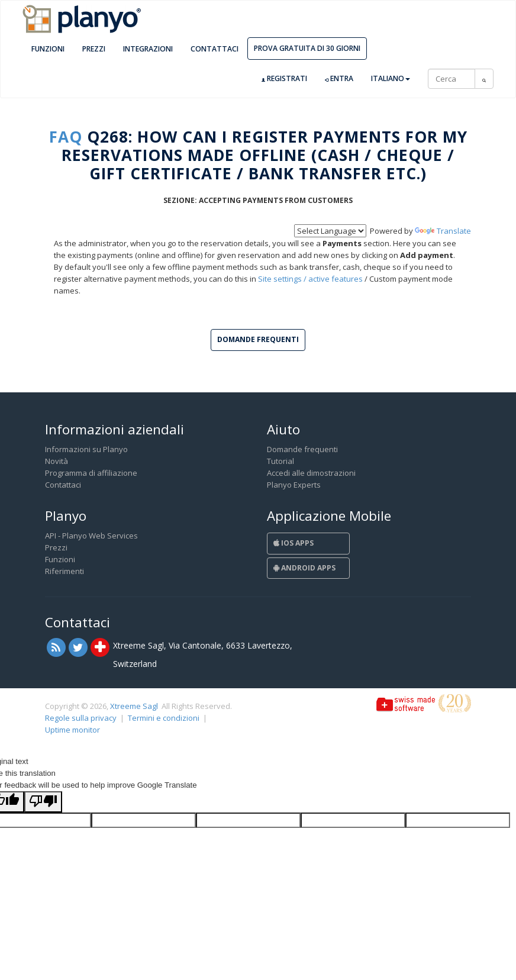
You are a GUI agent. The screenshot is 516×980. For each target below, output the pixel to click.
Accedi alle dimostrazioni (311, 473)
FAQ (66, 137)
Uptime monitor (72, 730)
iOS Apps (294, 543)
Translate (443, 231)
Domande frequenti (302, 449)
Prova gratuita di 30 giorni (307, 48)
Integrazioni (148, 49)
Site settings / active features (310, 279)
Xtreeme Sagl (134, 706)
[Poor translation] (43, 802)
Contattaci (215, 49)
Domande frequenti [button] (258, 339)
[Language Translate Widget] (330, 231)
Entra (339, 79)
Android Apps (304, 568)
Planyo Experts (294, 485)
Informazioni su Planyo (86, 449)
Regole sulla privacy (81, 718)
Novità (57, 461)
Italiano (391, 78)
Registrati (284, 79)
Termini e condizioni (164, 718)
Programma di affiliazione (91, 473)
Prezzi (94, 49)
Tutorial (280, 461)
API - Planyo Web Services (91, 536)
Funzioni (48, 49)
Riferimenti (64, 571)
